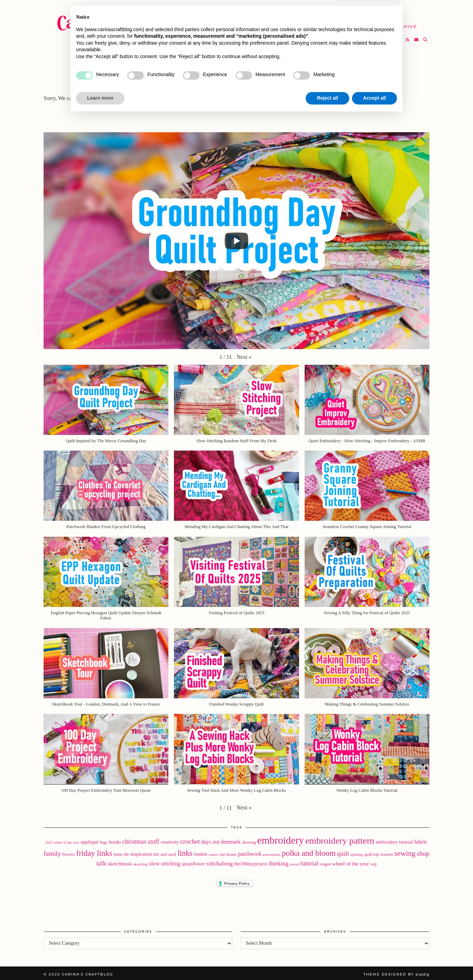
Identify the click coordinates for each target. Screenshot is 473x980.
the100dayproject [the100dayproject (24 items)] (251, 862)
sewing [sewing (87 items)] (405, 851)
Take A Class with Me (308, 23)
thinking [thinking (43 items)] (279, 861)
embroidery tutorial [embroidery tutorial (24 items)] (394, 840)
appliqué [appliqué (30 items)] (90, 840)
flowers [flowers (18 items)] (68, 852)
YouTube (223, 23)
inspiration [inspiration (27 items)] (141, 852)
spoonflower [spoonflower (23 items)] (193, 862)
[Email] (417, 37)
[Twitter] (382, 37)
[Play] (236, 238)
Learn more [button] (100, 961)
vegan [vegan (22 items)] (325, 862)
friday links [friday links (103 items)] (94, 851)
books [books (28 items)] (115, 840)
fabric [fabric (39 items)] (421, 840)
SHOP (256, 23)
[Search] (426, 37)
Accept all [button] (374, 961)
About (340, 10)
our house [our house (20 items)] (228, 852)
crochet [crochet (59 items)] (190, 839)
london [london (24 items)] (201, 852)
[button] (244, 355)
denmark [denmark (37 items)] (231, 840)
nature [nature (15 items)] (213, 852)
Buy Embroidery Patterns (278, 10)
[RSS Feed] (408, 37)
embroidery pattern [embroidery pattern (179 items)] (340, 839)
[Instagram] (391, 37)
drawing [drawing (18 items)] (249, 840)
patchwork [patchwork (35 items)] (250, 852)
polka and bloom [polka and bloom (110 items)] (309, 851)
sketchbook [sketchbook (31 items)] (120, 861)
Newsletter (379, 10)
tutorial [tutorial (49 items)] (309, 861)
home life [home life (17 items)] (121, 852)
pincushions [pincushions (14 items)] (272, 852)
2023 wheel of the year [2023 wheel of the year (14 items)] (62, 840)
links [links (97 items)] (185, 851)
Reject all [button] (327, 961)
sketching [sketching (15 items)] (140, 862)
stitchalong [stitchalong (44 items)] (220, 861)
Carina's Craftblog (122, 19)
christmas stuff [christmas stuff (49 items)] (141, 840)
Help (360, 23)
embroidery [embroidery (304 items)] (281, 838)
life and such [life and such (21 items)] (165, 852)
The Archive (398, 23)
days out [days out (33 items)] (210, 840)
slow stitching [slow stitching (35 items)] (165, 861)
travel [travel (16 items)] (295, 862)
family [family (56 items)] (53, 851)
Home (218, 10)
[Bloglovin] (399, 37)
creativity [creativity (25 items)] (170, 840)
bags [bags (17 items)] (104, 840)
